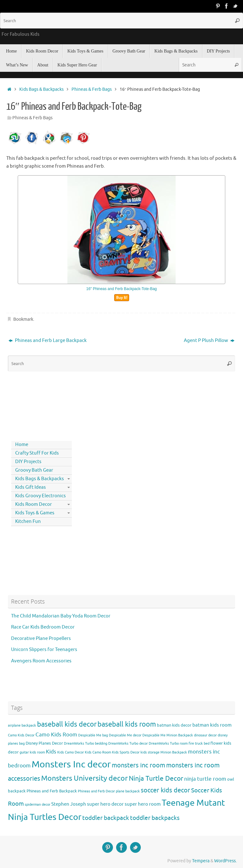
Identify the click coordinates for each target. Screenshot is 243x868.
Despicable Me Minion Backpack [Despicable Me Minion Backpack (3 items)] (168, 735)
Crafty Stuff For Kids (37, 453)
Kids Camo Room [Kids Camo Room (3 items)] (98, 752)
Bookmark (23, 319)
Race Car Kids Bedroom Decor (43, 627)
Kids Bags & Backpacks (41, 89)
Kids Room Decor (34, 504)
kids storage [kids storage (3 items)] (150, 752)
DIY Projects (28, 462)
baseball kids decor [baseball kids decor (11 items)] (67, 724)
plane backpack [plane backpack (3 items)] (128, 791)
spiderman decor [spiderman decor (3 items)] (37, 805)
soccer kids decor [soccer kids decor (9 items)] (165, 790)
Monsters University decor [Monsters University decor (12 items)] (84, 778)
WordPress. (225, 861)
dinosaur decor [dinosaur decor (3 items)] (205, 735)
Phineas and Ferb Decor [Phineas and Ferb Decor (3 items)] (96, 791)
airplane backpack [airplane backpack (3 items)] (22, 725)
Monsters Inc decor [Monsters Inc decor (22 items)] (71, 764)
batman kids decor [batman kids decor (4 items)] (174, 725)
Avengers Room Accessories (41, 661)
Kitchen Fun (28, 521)
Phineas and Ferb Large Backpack (48, 341)
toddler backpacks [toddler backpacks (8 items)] (155, 818)
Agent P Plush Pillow (209, 341)
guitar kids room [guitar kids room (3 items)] (32, 752)
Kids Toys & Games (35, 513)
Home (22, 445)
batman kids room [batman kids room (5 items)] (212, 725)
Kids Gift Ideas (31, 487)
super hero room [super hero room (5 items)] (143, 804)
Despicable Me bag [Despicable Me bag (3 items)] (93, 735)
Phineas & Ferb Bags (92, 89)
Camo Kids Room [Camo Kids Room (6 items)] (56, 735)
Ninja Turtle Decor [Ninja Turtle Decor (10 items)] (156, 778)
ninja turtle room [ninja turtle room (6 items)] (205, 779)
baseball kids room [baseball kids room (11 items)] (127, 724)
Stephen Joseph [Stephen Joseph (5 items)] (69, 804)
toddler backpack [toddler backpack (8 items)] (106, 818)
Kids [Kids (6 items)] (51, 752)
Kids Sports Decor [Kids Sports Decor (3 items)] (126, 752)
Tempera (201, 861)
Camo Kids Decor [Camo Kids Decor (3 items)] (21, 735)
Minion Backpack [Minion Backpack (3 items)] (174, 752)
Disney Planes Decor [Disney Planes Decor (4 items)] (44, 743)
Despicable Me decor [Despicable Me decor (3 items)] (125, 735)
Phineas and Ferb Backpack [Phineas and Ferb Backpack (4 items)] (52, 791)
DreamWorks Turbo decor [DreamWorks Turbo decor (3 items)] (128, 744)
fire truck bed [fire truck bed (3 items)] (199, 744)
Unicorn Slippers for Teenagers (44, 650)
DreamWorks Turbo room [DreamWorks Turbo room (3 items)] (168, 744)
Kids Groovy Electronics (40, 496)
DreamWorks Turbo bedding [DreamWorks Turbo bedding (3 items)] (86, 744)
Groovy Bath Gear (34, 470)
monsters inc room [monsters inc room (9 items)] (138, 765)
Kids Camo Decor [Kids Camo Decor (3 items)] (71, 752)
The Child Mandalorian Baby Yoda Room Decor (61, 616)
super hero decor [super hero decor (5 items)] (105, 804)
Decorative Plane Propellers (41, 639)
